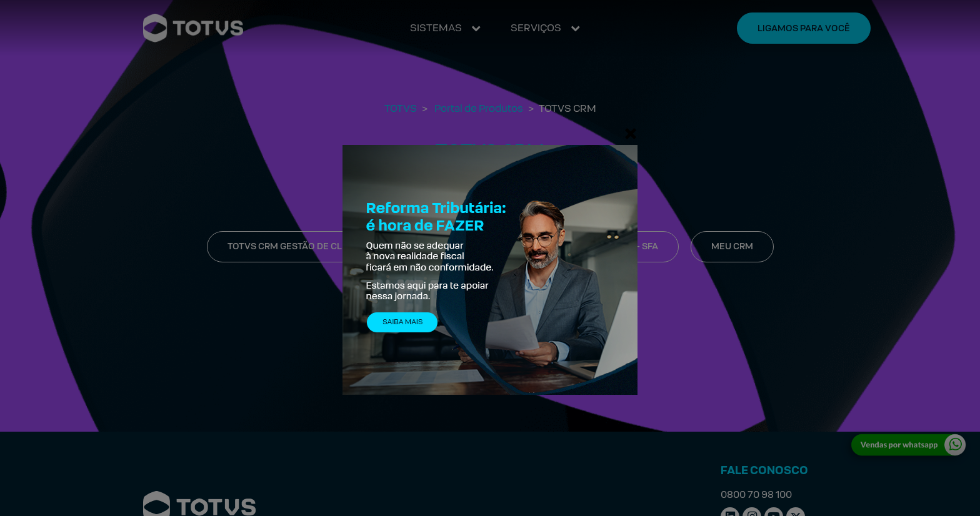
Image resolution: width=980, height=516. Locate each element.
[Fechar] (631, 133)
